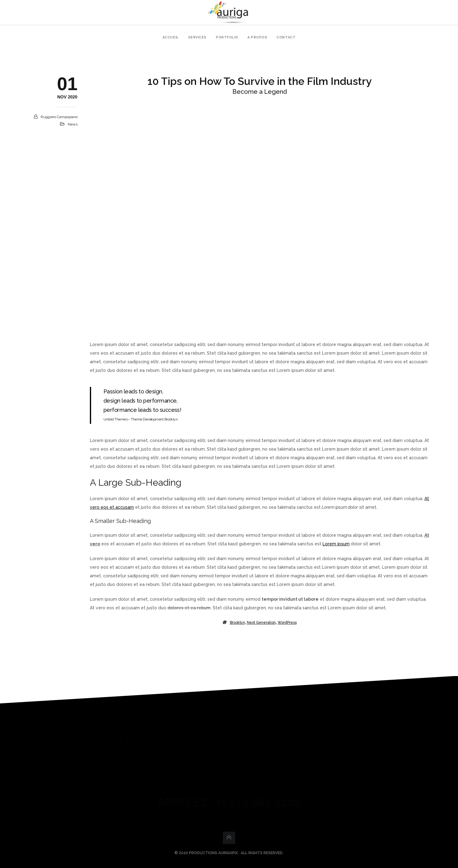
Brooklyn (237, 623)
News (73, 124)
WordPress (287, 623)
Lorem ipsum (336, 544)
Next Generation (261, 623)
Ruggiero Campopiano (59, 117)
